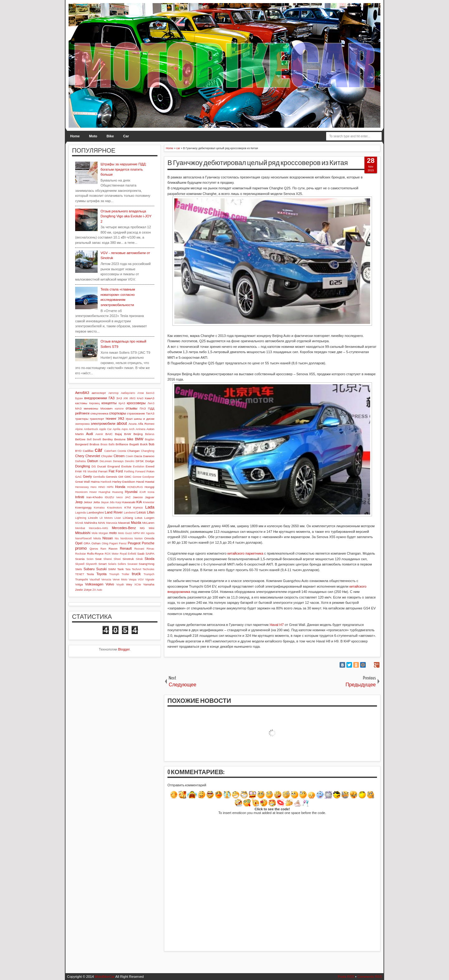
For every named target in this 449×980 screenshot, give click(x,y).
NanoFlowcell (83, 538)
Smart (102, 564)
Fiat (111, 471)
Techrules (148, 569)
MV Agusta (147, 533)
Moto (93, 136)
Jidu (112, 502)
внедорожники (96, 398)
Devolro (130, 461)
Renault (126, 548)
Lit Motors (106, 518)
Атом (141, 393)
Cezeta (122, 451)
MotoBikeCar (105, 977)
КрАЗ (122, 403)
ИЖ (126, 398)
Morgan (104, 533)
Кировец (94, 403)
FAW (78, 471)
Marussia (112, 523)
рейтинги (82, 413)
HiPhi (110, 487)
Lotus (139, 518)
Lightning (81, 518)
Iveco (120, 497)
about (122, 423)
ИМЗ (132, 398)
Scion (90, 559)
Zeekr (79, 590)
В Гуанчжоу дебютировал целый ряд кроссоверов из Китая (258, 163)
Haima (95, 482)
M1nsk (79, 523)
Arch (132, 429)
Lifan (151, 512)
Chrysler (107, 456)
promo (81, 548)
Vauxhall (95, 580)
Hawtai (150, 482)
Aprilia (117, 429)
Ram (103, 549)
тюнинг (111, 419)
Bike (110, 136)
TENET (80, 574)
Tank (121, 569)
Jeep (79, 502)
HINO (102, 487)
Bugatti (134, 444)
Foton (150, 471)
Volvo (110, 584)
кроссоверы (136, 403)
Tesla (90, 574)
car (99, 450)
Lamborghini (95, 512)
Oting (105, 543)
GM (121, 477)
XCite (138, 585)
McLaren (148, 523)
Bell (89, 439)
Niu (117, 538)
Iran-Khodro (94, 497)
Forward (140, 471)
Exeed (150, 466)
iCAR (143, 492)
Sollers (122, 564)
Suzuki (101, 569)
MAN (102, 523)
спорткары (118, 413)
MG (142, 528)
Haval (140, 482)
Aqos (125, 429)
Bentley (108, 439)
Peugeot (134, 543)
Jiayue (105, 502)
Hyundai (131, 492)
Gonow (137, 477)
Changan (133, 451)
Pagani (114, 543)
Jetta (97, 502)
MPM (136, 533)
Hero (94, 487)
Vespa (133, 580)
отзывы (132, 408)
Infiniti (80, 497)
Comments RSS (370, 977)
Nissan (108, 538)
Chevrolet (93, 456)
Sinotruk (128, 559)
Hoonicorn (81, 492)
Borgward (82, 444)
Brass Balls (107, 444)
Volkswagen (94, 584)
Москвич (106, 408)
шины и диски (144, 419)
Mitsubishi (83, 533)
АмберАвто (128, 393)
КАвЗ (140, 398)
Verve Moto (120, 580)
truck (136, 574)
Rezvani (139, 549)
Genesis (111, 477)
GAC (78, 477)
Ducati (102, 466)
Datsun (93, 461)
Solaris (112, 564)
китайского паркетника (245, 553)
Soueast (132, 564)
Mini (152, 528)
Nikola (97, 538)
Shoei (117, 559)
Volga (79, 584)
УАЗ (121, 419)
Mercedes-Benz (124, 528)
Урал (129, 419)
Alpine (79, 429)
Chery (80, 456)
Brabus (94, 444)
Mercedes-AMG (99, 528)
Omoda (149, 538)
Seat (98, 559)
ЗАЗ (119, 398)
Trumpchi (82, 579)
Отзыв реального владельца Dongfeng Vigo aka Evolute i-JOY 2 (126, 216)
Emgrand (113, 466)
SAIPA (150, 554)
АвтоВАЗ (82, 393)
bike (130, 439)
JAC (128, 497)
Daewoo (149, 456)
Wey (129, 584)
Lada (150, 507)
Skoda (150, 559)
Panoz (123, 543)
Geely (87, 476)
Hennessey (82, 487)
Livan (118, 518)
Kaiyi (118, 502)
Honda (120, 487)
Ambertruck (91, 429)
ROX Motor (112, 554)
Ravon (113, 549)
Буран (79, 398)
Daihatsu (81, 461)
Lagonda (80, 513)
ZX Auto (97, 590)
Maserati (124, 523)
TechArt (137, 569)
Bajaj (118, 434)
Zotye (88, 590)
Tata (128, 569)
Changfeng (148, 451)
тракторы (82, 419)
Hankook (106, 482)
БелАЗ (150, 393)
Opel (79, 543)
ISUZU (109, 497)
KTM (128, 507)
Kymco (138, 507)
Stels (79, 569)
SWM (112, 569)
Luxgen (149, 518)
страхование (136, 413)
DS (94, 466)
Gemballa (99, 477)
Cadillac (88, 451)
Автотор (113, 393)
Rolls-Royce (95, 554)
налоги (119, 409)
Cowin (129, 456)
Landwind (130, 513)
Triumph (114, 574)
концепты (109, 403)
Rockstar (81, 554)
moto (113, 533)
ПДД (151, 408)
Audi (89, 434)
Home (75, 136)
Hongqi (150, 487)
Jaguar (150, 497)
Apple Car (105, 429)
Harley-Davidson (124, 482)
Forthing (129, 471)
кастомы (81, 403)
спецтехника (99, 413)
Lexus (141, 512)
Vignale (150, 580)
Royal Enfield (128, 554)
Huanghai (104, 492)
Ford (119, 471)
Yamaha (149, 584)
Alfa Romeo (146, 424)
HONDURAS (135, 487)
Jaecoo (138, 497)
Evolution (139, 466)
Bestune (120, 439)
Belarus (150, 434)
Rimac (150, 549)
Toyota (101, 574)
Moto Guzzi (125, 533)
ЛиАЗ (151, 403)
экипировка (82, 424)
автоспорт (99, 393)
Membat (80, 528)
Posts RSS (346, 977)
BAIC (109, 434)
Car (126, 136)
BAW (128, 434)
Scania (80, 559)
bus (152, 444)
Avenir (99, 434)
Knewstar (149, 502)
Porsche (148, 543)
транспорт (97, 419)
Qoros (94, 549)
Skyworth (91, 564)
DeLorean (106, 461)
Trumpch (149, 574)
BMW (139, 439)
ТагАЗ (150, 413)
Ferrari (103, 471)
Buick (144, 444)
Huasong (118, 492)
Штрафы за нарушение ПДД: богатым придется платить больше (123, 169)
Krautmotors (114, 508)
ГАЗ (111, 398)
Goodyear (148, 477)
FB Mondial (90, 471)
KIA (139, 502)
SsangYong (147, 564)
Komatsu (99, 508)
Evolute (126, 466)
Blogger (124, 649)
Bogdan (150, 439)
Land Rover (114, 512)
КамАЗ (150, 398)
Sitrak (139, 559)
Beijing (138, 434)
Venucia (106, 580)
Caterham (111, 451)
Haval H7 (277, 625)
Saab (141, 554)
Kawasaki (129, 502)
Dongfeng (83, 466)
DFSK (140, 461)
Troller (126, 574)
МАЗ (78, 408)
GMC (128, 477)
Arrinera (140, 429)
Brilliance (122, 444)
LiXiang (128, 518)
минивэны (91, 408)
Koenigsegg (83, 507)
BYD (78, 451)
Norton (138, 538)
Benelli (97, 439)
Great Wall (82, 482)
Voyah (120, 585)
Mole (95, 533)
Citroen (119, 456)
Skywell (80, 564)
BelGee (80, 439)
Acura (133, 424)
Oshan (96, 543)
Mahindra (91, 523)
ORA (87, 543)
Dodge (150, 461)
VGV (141, 580)
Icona (151, 492)
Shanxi (108, 559)
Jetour (88, 502)
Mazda (136, 523)
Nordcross (127, 538)
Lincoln (93, 518)
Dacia (138, 456)
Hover (93, 492)
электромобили (103, 424)
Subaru (89, 569)
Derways (118, 461)
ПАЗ (143, 408)
